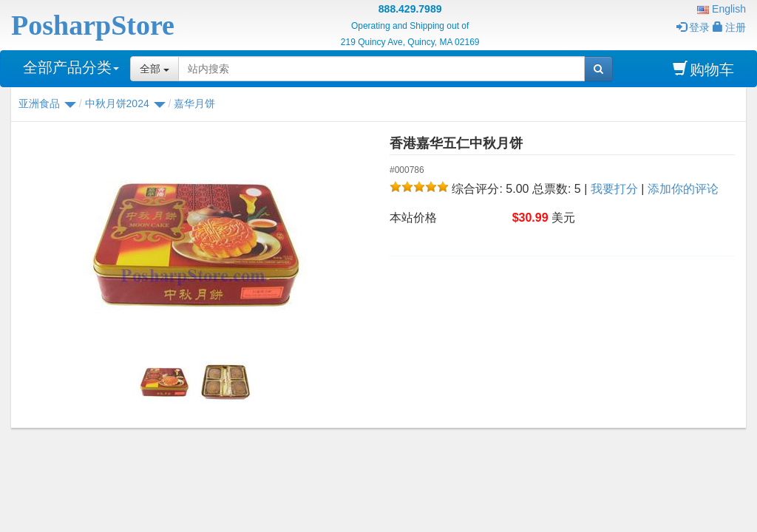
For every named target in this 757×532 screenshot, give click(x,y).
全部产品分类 (71, 67)
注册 (729, 27)
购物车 (703, 69)
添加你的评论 (683, 189)
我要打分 (614, 189)
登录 (693, 27)
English (722, 9)
